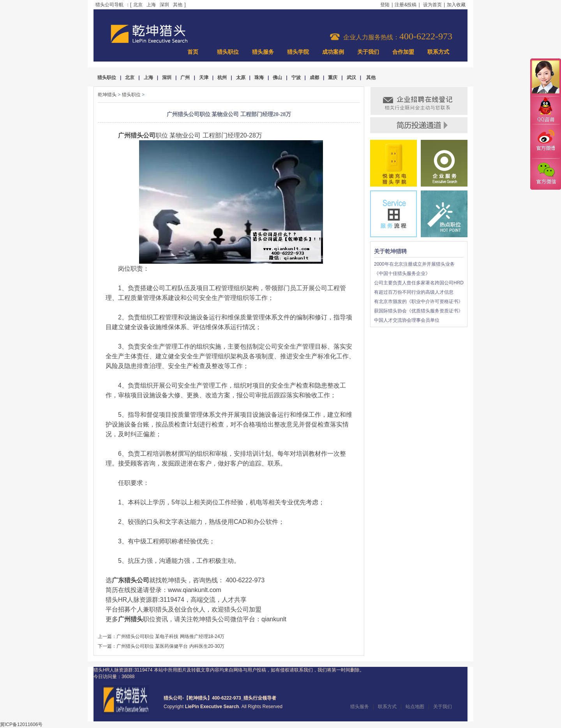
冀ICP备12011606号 (21, 724)
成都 (314, 78)
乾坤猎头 (107, 95)
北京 (138, 5)
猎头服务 (263, 52)
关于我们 (368, 52)
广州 (185, 78)
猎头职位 (228, 52)
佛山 (277, 78)
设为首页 (432, 5)
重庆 (333, 78)
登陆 (385, 5)
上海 (151, 5)
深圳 (164, 5)
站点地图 (415, 707)
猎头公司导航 (109, 5)
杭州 (222, 78)
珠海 (259, 78)
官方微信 (545, 174)
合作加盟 (403, 52)
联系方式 (438, 52)
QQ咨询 (545, 110)
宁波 (296, 78)
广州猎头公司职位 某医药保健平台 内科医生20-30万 (170, 646)
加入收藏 (456, 5)
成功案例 (333, 52)
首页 (193, 52)
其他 (178, 5)
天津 (204, 78)
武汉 (351, 78)
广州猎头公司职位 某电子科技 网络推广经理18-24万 (170, 636)
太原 (241, 78)
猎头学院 (298, 52)
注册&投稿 (406, 5)
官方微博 (545, 141)
